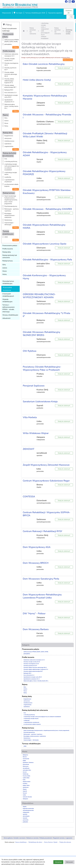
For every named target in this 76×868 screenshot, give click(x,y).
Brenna (25, 757)
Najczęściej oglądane (55, 13)
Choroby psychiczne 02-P (10, 69)
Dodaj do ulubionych (64, 68)
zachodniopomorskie (28, 810)
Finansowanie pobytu (10, 246)
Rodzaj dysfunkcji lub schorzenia (10, 256)
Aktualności (7, 318)
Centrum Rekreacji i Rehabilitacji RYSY (43, 531)
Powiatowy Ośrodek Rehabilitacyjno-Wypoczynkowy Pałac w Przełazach (42, 368)
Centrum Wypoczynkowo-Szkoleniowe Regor (46, 481)
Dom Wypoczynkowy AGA (37, 547)
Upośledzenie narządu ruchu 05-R (11, 96)
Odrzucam (69, 862)
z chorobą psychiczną (11, 161)
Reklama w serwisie (33, 838)
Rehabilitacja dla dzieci (35, 842)
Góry (6, 118)
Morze (6, 123)
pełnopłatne (8, 44)
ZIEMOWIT (29, 449)
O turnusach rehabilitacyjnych (8, 295)
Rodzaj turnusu (8, 261)
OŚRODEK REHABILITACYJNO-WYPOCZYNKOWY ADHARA (39, 296)
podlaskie (25, 822)
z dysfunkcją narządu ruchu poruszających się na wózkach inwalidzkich (12, 167)
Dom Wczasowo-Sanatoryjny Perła (41, 579)
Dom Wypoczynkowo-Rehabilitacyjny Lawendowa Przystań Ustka (42, 596)
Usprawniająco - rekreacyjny (9, 224)
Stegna (25, 789)
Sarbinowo (26, 787)
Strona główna (8, 838)
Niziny (6, 126)
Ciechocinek (26, 759)
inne (6, 159)
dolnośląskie (26, 816)
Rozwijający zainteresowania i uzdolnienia (10, 215)
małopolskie (26, 812)
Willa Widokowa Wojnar (36, 433)
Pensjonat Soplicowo (34, 386)
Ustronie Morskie (27, 797)
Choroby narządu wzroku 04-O (10, 60)
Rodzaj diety (7, 252)
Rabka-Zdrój (26, 785)
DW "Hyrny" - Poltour (34, 613)
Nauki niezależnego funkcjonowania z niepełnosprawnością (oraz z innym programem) (11, 200)
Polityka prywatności (46, 838)
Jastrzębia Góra (27, 770)
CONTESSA (29, 497)
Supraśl (25, 791)
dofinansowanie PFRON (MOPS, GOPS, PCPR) (12, 41)
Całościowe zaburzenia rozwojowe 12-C (11, 55)
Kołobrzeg (26, 774)
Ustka (24, 795)
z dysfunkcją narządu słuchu (11, 173)
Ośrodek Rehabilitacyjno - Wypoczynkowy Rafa (47, 260)
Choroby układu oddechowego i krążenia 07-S (9, 81)
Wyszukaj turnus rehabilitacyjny (8, 282)
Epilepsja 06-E (9, 90)
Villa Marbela (30, 417)
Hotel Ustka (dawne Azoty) (37, 80)
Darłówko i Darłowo (28, 762)
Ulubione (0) (69, 12)
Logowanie (69, 838)
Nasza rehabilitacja (21, 842)
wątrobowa (8, 144)
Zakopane (25, 799)
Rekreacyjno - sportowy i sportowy (12, 210)
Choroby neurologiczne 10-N (11, 64)
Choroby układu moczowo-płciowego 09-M (11, 74)
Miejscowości (7, 13)
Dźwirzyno (26, 766)
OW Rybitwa (30, 351)
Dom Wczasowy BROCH (36, 563)
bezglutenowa (9, 136)
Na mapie (18, 13)
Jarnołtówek (26, 768)
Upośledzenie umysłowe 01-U (9, 101)
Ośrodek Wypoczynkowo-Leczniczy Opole (45, 244)
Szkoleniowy (8, 220)
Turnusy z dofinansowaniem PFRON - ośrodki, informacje (9, 308)
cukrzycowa (8, 138)
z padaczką (8, 177)
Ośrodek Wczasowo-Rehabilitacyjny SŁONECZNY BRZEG (42, 334)
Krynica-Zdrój (26, 776)
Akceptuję (58, 862)
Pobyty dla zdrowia (65, 842)
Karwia (25, 772)
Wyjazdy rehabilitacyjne (7, 300)
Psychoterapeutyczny (11, 206)
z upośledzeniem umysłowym (10, 181)
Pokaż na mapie (68, 60)
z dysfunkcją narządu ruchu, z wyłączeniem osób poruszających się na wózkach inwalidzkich (45, 31)
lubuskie (25, 818)
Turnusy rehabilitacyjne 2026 (35, 13)
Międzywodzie (27, 782)
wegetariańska (9, 146)
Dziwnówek (26, 764)
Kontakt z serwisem (20, 838)
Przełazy (25, 783)
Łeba (24, 780)
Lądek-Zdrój (26, 778)
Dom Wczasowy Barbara (36, 629)
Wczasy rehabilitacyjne (10, 315)
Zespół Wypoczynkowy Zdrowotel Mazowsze (46, 465)
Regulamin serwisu (59, 838)
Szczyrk (25, 793)
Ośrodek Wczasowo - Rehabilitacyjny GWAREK (47, 209)
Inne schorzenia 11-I (11, 93)
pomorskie (26, 820)
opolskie (25, 814)
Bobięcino (25, 755)
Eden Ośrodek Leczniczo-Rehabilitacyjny (44, 64)
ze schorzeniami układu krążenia (11, 185)
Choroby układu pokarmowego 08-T (10, 86)
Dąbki (24, 761)
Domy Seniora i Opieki (51, 842)
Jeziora (7, 121)
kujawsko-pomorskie (28, 808)
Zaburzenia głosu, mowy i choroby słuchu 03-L (11, 106)
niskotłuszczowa (9, 141)
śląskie (25, 807)
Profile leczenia (8, 249)
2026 (6, 237)
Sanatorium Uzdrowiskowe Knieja (40, 402)
